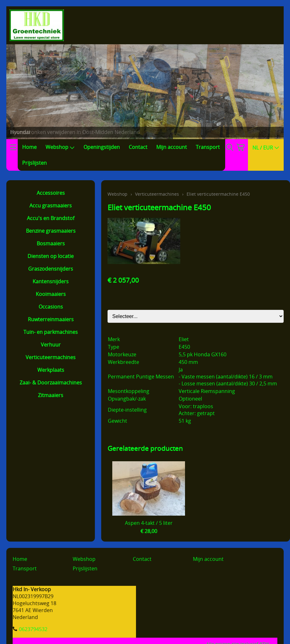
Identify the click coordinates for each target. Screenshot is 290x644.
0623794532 (33, 629)
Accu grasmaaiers (51, 205)
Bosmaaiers (51, 243)
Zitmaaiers (51, 395)
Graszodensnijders (51, 269)
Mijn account (172, 147)
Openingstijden (102, 147)
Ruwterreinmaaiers (51, 319)
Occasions (51, 307)
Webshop (60, 147)
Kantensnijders (51, 281)
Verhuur (51, 345)
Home (29, 147)
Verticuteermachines (51, 357)
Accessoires (51, 193)
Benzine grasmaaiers (51, 231)
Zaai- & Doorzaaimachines (51, 383)
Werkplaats (51, 370)
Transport (208, 147)
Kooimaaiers (51, 294)
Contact (138, 147)
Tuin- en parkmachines (51, 332)
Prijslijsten (34, 163)
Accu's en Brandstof (51, 218)
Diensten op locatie (51, 256)
